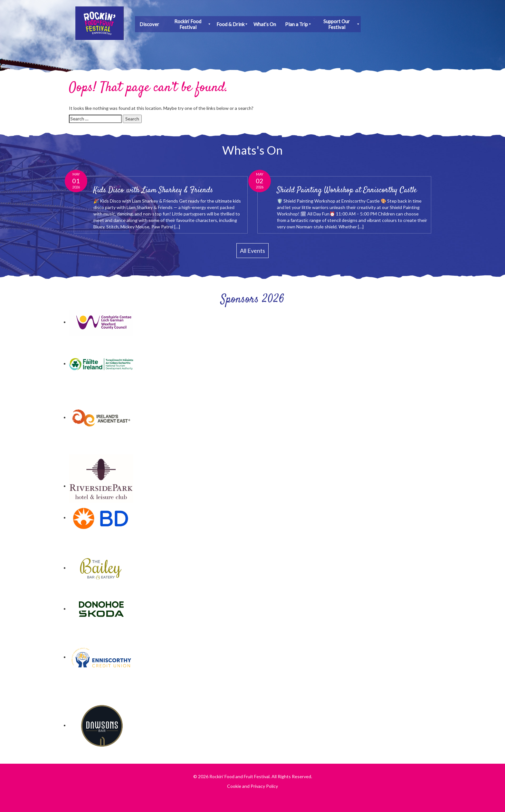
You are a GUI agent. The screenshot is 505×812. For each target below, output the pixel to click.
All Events (252, 251)
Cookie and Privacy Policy (252, 786)
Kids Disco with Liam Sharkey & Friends (153, 190)
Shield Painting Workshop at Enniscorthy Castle (347, 190)
